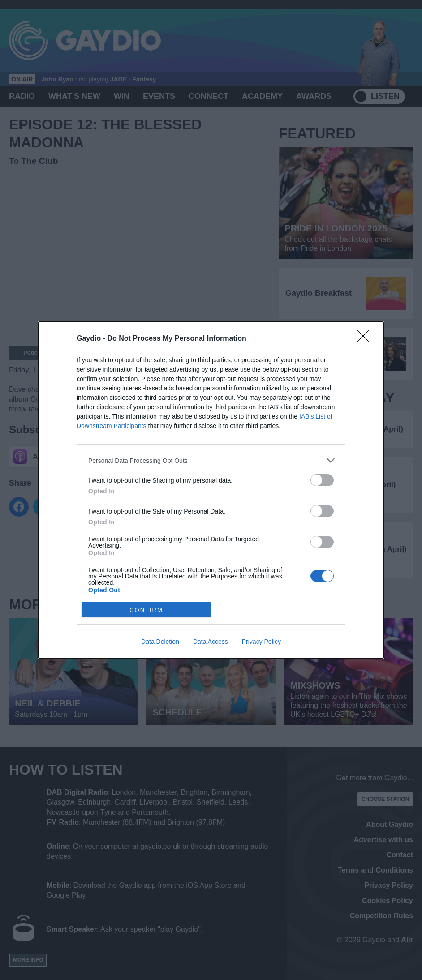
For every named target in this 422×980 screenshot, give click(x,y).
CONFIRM (146, 610)
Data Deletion (160, 642)
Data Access (211, 642)
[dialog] (211, 490)
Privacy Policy (261, 642)
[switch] (322, 480)
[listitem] (211, 460)
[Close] (366, 339)
